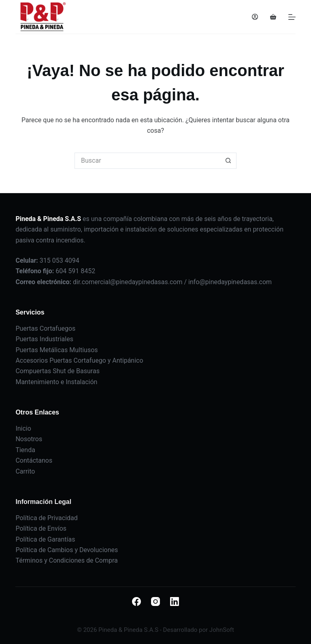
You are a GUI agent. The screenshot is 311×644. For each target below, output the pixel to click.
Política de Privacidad (46, 518)
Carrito (25, 471)
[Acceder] (255, 17)
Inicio (23, 428)
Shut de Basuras (76, 371)
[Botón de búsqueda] (228, 161)
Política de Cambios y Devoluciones (67, 550)
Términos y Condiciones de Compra (66, 560)
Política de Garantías (45, 539)
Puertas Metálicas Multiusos (56, 350)
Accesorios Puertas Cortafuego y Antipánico (79, 360)
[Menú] (292, 17)
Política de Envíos (41, 528)
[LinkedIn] (175, 601)
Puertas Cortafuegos (45, 328)
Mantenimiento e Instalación (56, 382)
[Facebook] (136, 601)
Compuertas (34, 371)
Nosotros (29, 439)
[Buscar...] (147, 161)
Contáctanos (34, 460)
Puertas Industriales (44, 339)
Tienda (25, 450)
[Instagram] (155, 601)
